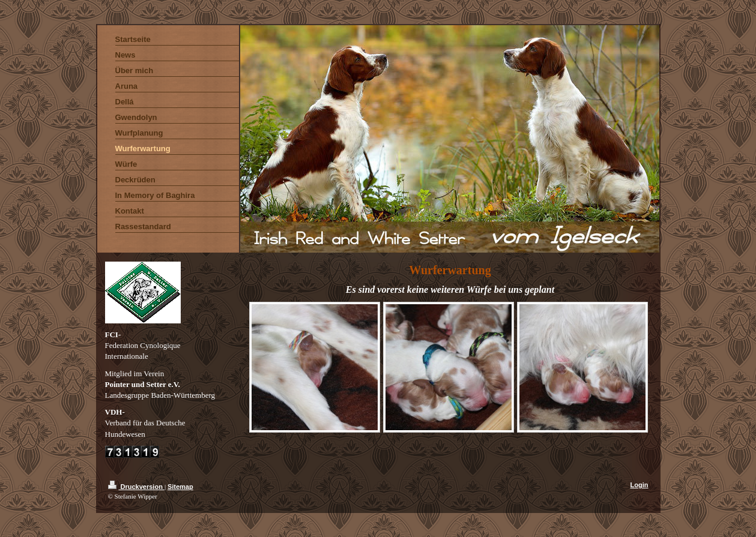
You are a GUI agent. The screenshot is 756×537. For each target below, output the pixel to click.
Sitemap (180, 487)
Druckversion (136, 487)
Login (640, 485)
